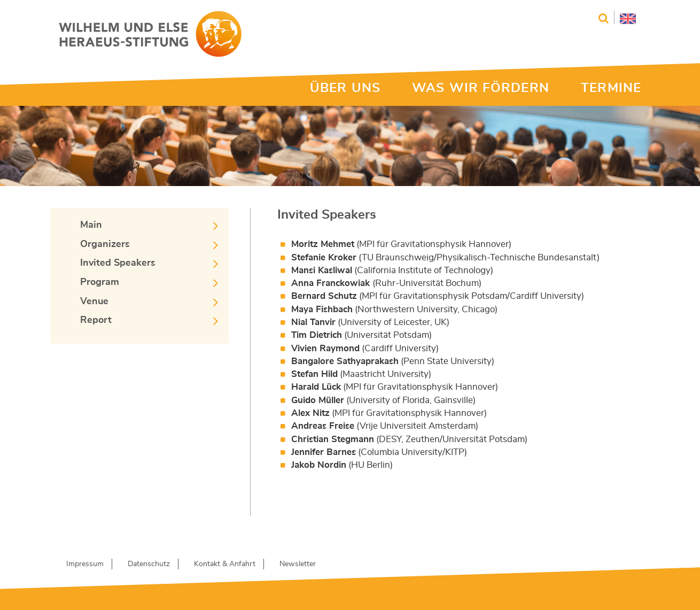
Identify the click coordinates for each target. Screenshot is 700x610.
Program (100, 282)
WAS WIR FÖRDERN (481, 88)
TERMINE (611, 88)
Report (96, 320)
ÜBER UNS (345, 88)
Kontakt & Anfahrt (225, 564)
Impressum (85, 564)
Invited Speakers (118, 263)
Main (91, 225)
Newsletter (298, 564)
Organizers (105, 244)
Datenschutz (149, 564)
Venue (94, 302)
